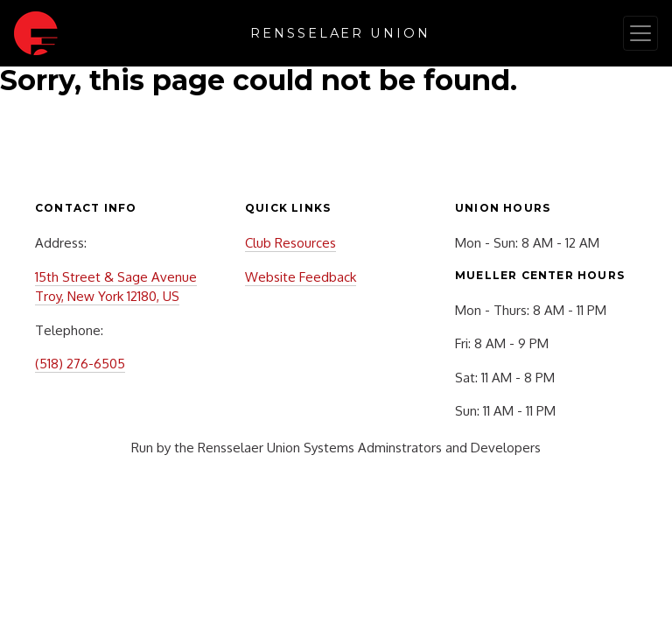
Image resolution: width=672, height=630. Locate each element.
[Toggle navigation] (640, 33)
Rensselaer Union (340, 33)
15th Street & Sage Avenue (116, 277)
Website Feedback (301, 277)
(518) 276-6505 (80, 364)
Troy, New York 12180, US (107, 296)
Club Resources (290, 243)
